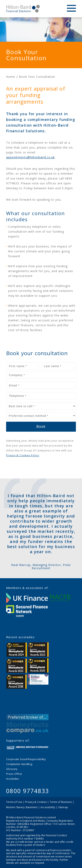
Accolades (13, 779)
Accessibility (48, 807)
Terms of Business (61, 802)
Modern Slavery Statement (22, 807)
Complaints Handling (19, 764)
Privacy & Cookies (36, 802)
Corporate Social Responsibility (26, 759)
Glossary (12, 769)
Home (11, 77)
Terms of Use (14, 802)
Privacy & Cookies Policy (23, 455)
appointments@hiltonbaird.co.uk (31, 157)
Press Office (14, 774)
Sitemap (63, 807)
